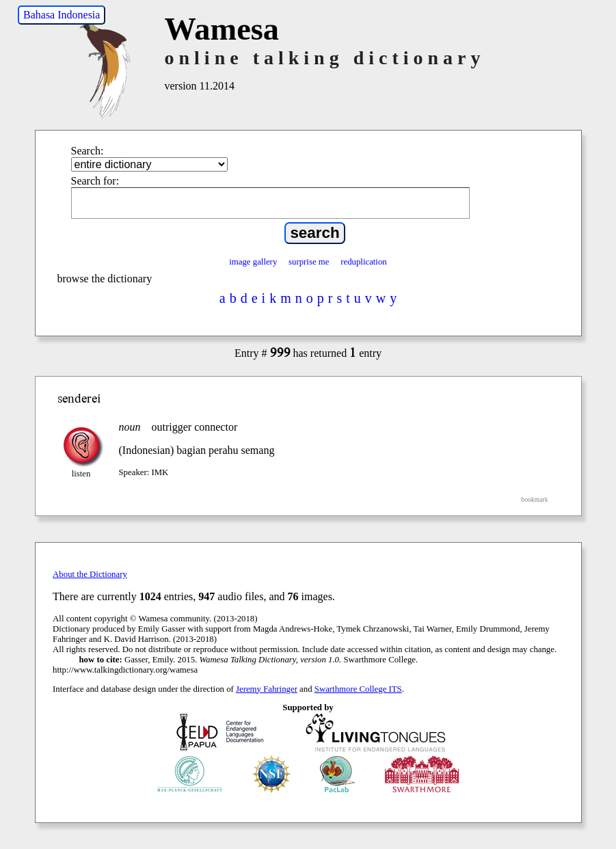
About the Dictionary (90, 574)
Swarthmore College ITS (358, 689)
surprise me (309, 262)
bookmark (535, 499)
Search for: (95, 181)
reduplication (364, 262)
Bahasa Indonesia (62, 15)
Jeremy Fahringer (267, 689)
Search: (88, 151)
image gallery (253, 262)
